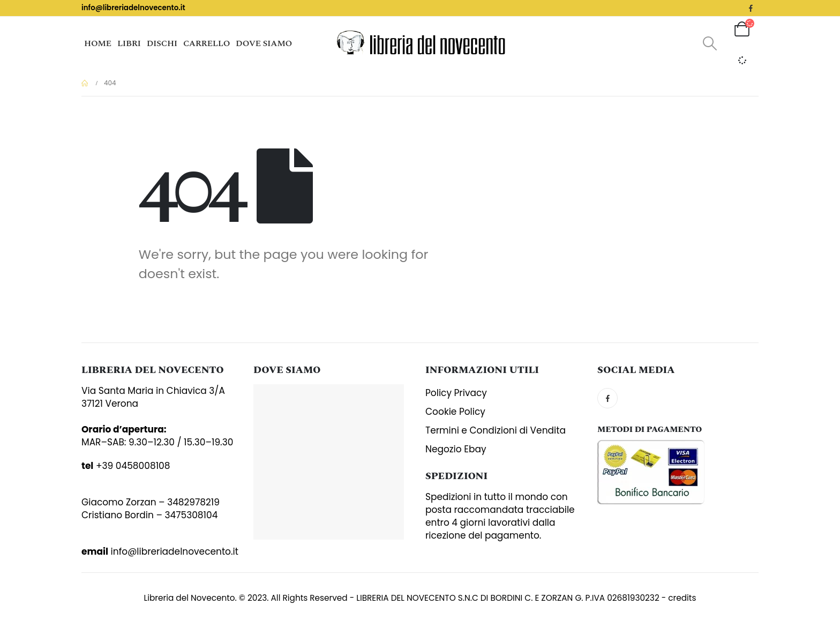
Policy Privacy (456, 393)
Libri (129, 43)
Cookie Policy (455, 412)
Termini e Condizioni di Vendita (496, 430)
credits (682, 598)
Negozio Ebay (456, 449)
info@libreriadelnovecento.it (133, 8)
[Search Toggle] (710, 43)
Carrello (207, 43)
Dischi (162, 43)
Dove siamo (264, 43)
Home (98, 43)
